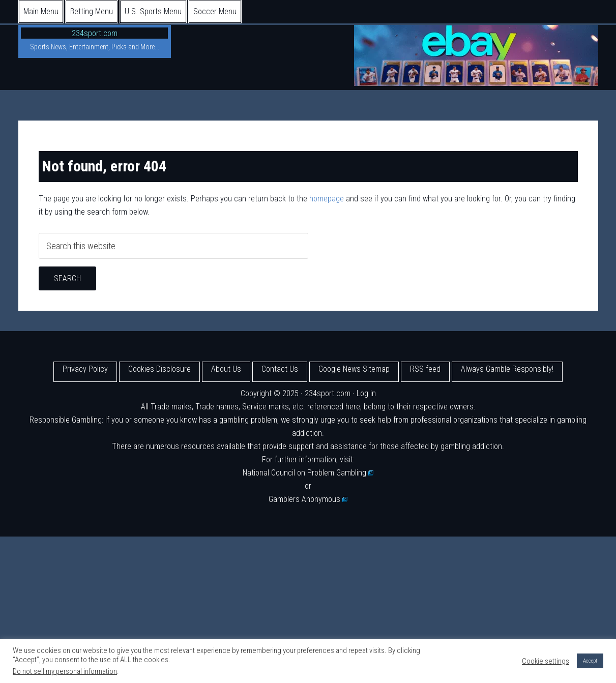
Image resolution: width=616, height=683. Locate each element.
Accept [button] (590, 661)
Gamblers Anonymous (308, 499)
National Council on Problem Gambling (308, 473)
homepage (327, 199)
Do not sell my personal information (65, 671)
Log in (366, 393)
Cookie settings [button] (546, 661)
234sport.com (95, 33)
